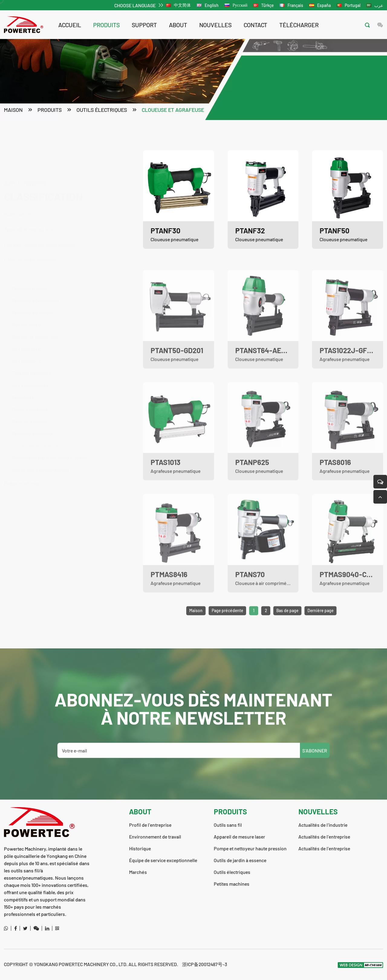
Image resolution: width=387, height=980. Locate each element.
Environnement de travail (155, 837)
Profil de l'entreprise (150, 825)
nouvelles (215, 25)
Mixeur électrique (29, 398)
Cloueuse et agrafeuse (173, 111)
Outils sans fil (60, 185)
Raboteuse (23, 386)
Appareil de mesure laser (30, 200)
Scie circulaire (26, 350)
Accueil (70, 25)
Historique (140, 848)
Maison (13, 111)
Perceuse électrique (32, 302)
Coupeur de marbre (31, 362)
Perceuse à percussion (35, 289)
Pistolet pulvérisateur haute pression (50, 447)
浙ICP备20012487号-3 (205, 964)
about (178, 25)
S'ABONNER (315, 762)
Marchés (138, 872)
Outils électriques (102, 111)
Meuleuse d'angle (29, 277)
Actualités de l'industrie (323, 825)
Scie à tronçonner (30, 374)
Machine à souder (30, 410)
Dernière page (320, 622)
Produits (106, 25)
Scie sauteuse (26, 338)
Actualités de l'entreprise (324, 837)
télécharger (299, 25)
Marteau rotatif (27, 314)
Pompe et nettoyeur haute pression (60, 215)
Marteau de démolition (35, 326)
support (144, 25)
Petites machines (22, 472)
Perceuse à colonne (32, 422)
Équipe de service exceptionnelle (163, 860)
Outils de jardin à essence (60, 249)
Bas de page (287, 622)
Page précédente (227, 622)
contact (255, 25)
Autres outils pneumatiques (40, 459)
